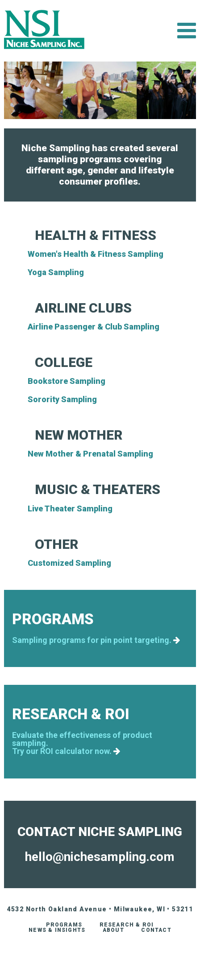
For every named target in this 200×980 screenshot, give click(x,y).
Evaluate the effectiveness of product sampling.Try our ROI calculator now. (82, 743)
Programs (64, 925)
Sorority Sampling (62, 399)
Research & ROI (127, 925)
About (113, 930)
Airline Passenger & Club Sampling (94, 327)
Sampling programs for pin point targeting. (96, 640)
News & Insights (57, 930)
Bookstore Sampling (67, 381)
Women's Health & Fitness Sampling (96, 254)
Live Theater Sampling (70, 509)
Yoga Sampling (56, 272)
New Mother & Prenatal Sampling (90, 454)
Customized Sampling (69, 563)
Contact (156, 930)
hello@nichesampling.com (100, 857)
